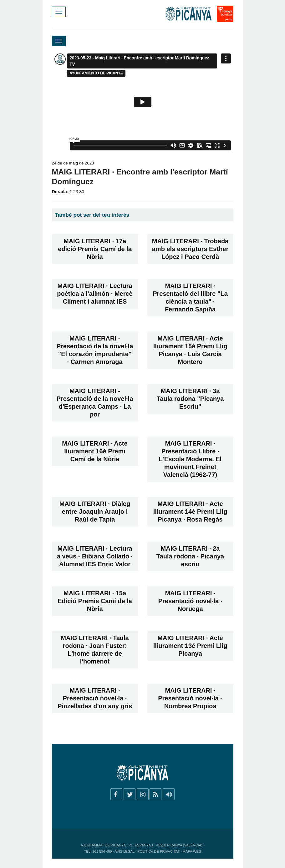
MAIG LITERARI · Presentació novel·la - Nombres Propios (190, 698)
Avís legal (124, 851)
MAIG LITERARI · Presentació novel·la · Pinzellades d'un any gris (95, 698)
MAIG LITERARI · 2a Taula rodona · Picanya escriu (190, 556)
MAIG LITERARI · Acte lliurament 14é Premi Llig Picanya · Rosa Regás (190, 512)
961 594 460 (102, 851)
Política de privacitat (158, 851)
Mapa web (192, 851)
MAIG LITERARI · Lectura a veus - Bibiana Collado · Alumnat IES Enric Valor (95, 556)
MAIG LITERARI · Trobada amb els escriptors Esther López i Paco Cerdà (190, 249)
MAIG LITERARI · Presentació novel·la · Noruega (190, 601)
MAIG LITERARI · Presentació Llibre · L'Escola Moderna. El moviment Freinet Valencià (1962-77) (190, 459)
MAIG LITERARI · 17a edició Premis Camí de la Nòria (95, 249)
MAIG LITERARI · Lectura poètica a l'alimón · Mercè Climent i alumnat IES (95, 294)
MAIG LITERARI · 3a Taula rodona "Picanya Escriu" (190, 399)
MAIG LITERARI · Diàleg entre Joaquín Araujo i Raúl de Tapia (95, 512)
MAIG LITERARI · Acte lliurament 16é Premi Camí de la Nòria (95, 451)
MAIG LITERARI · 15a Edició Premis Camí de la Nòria (95, 601)
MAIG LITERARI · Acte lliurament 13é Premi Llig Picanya (190, 646)
